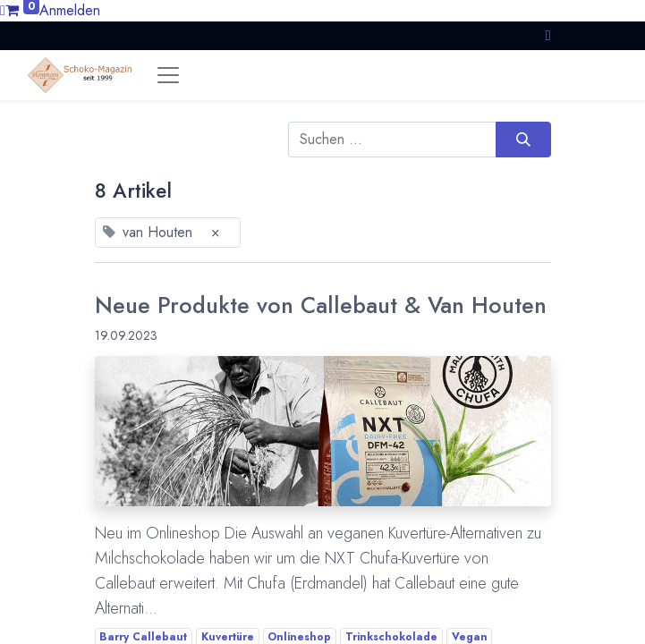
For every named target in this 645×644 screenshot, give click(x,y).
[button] (548, 35)
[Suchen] (523, 140)
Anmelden (70, 10)
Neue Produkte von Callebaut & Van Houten (321, 305)
